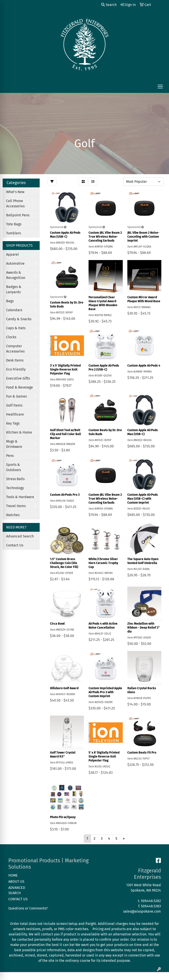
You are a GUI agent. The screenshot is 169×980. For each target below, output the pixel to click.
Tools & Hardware (20, 497)
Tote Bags (14, 224)
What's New (15, 192)
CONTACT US (18, 899)
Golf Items (14, 405)
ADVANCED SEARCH (17, 890)
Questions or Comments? (28, 908)
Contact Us (15, 545)
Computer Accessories (15, 349)
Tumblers (13, 233)
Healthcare (15, 414)
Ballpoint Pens (18, 215)
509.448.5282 (151, 901)
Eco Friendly (16, 369)
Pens (10, 456)
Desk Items (15, 360)
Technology (15, 488)
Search (109, 5)
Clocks (11, 337)
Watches (13, 515)
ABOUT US (16, 881)
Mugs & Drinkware (14, 444)
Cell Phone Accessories (15, 203)
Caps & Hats (16, 328)
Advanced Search (20, 536)
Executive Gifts (18, 378)
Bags (10, 301)
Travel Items (16, 506)
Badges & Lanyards (14, 289)
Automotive (15, 263)
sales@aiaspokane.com (142, 911)
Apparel (12, 254)
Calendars (14, 310)
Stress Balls (15, 479)
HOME (13, 875)
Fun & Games (16, 396)
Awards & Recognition (16, 275)
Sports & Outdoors (13, 467)
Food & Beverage (20, 387)
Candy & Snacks (19, 319)
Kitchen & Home (19, 432)
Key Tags (13, 423)
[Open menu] (160, 87)
